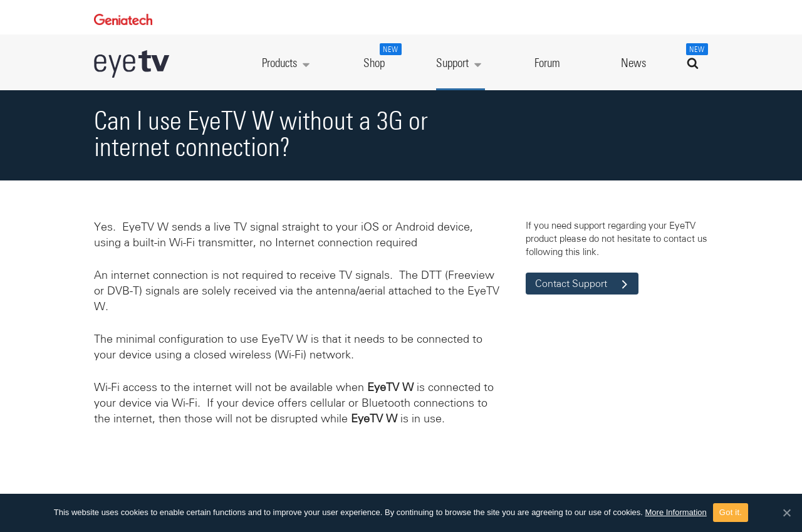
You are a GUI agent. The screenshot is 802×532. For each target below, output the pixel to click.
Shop (381, 56)
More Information (676, 512)
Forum (547, 64)
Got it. (731, 512)
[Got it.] (786, 513)
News (633, 64)
